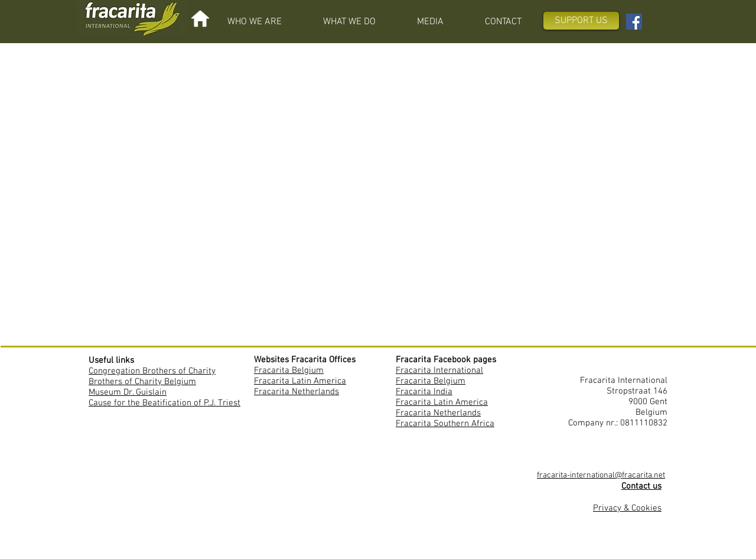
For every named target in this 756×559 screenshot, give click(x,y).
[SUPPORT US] (581, 21)
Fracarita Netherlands (296, 392)
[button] (255, 22)
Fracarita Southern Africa (445, 424)
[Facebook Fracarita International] (634, 22)
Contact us (641, 486)
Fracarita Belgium (289, 370)
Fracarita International (439, 370)
